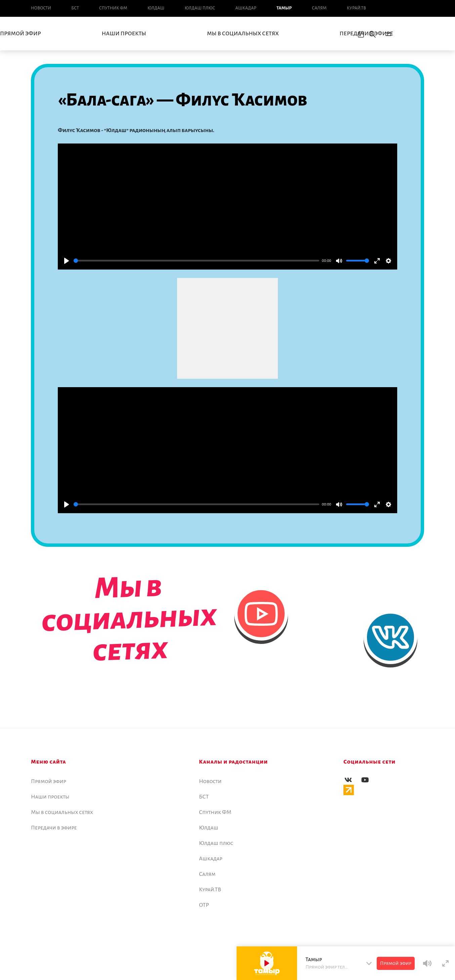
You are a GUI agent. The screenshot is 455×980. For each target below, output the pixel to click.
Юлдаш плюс (200, 8)
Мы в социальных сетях (243, 34)
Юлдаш (156, 8)
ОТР (204, 905)
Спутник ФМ (113, 8)
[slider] (196, 261)
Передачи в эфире (366, 34)
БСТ (75, 8)
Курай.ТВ (356, 8)
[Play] (67, 261)
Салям (319, 8)
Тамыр (284, 8)
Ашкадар (246, 8)
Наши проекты (124, 34)
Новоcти (41, 8)
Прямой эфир (49, 781)
